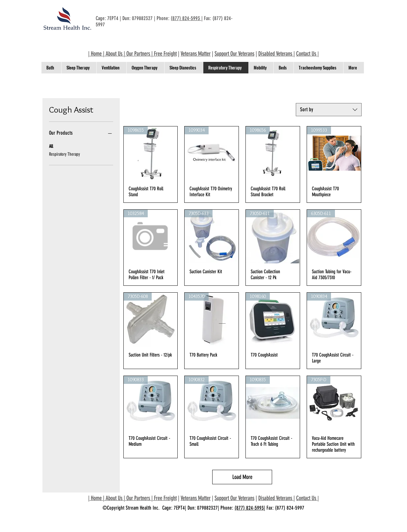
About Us (114, 54)
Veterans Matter (196, 54)
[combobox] (329, 110)
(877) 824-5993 (186, 18)
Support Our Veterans (234, 54)
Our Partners (138, 54)
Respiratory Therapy (64, 154)
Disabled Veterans (276, 54)
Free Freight (165, 54)
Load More (242, 477)
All (51, 146)
